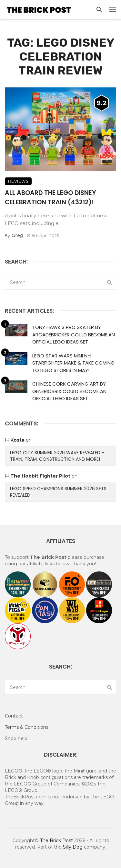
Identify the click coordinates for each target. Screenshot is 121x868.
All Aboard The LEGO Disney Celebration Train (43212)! (50, 197)
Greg (17, 235)
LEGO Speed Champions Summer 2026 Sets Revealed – (58, 492)
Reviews (18, 181)
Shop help (16, 738)
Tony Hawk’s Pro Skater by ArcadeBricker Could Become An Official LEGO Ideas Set (74, 334)
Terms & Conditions (27, 727)
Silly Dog (73, 847)
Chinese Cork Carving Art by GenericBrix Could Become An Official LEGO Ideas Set (69, 391)
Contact (14, 716)
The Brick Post (56, 840)
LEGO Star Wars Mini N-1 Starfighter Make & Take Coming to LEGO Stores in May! (73, 363)
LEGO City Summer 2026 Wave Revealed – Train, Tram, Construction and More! (57, 456)
